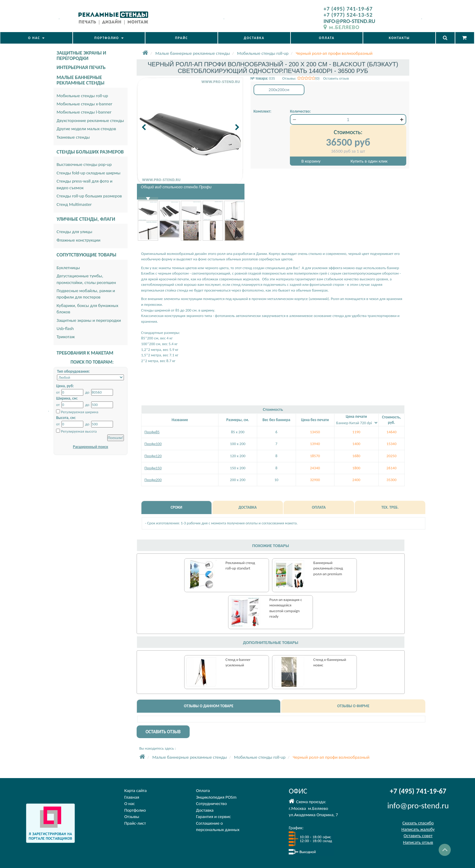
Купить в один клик (369, 161)
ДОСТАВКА (254, 38)
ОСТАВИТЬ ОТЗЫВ (163, 732)
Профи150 (153, 468)
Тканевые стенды (73, 137)
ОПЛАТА (327, 38)
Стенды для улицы (75, 232)
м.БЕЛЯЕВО (342, 27)
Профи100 (153, 444)
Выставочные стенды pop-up (84, 164)
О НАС (36, 38)
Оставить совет (418, 836)
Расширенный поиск (91, 447)
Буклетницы (68, 268)
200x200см (279, 90)
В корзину (311, 161)
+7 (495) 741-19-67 (348, 9)
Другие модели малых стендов (86, 129)
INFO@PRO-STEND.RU (349, 21)
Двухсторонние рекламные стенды (90, 120)
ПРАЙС (182, 38)
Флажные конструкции (79, 240)
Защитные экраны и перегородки (89, 320)
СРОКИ (176, 507)
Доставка (205, 810)
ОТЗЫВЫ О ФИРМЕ (353, 706)
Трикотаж (66, 337)
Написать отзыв (418, 842)
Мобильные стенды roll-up (82, 96)
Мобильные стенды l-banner (84, 112)
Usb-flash (65, 328)
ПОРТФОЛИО (109, 38)
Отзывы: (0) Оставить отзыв (315, 78)
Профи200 (153, 480)
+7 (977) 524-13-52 (348, 15)
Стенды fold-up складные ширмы (89, 173)
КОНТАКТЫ (399, 38)
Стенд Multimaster (74, 204)
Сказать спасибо (418, 823)
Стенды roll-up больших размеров (89, 196)
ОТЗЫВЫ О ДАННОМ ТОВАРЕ (209, 706)
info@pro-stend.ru (418, 805)
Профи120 (153, 456)
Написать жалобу (418, 829)
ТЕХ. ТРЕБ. (390, 507)
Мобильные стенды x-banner (85, 104)
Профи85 (152, 432)
